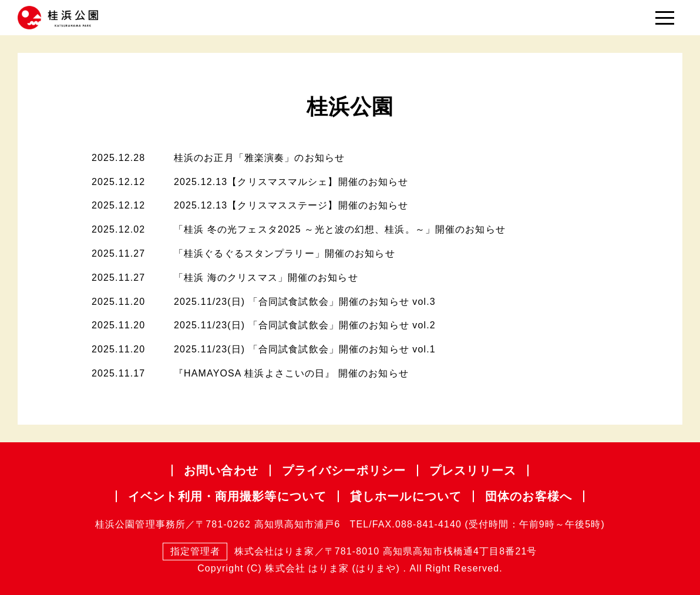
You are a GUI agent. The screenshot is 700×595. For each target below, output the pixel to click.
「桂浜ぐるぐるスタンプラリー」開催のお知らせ (285, 253)
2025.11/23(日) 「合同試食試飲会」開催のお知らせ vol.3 (305, 302)
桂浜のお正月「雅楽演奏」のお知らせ (259, 158)
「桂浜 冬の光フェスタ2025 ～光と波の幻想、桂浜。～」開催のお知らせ (340, 229)
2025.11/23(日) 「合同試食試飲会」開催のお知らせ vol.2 (305, 325)
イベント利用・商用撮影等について (227, 496)
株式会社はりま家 (238, 552)
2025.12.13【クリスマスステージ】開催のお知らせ (291, 205)
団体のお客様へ (529, 496)
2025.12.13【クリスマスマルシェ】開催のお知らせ (291, 182)
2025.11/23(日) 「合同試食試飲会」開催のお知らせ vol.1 (305, 349)
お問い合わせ (221, 470)
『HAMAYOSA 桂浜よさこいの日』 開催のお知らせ (291, 373)
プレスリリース (473, 470)
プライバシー (344, 470)
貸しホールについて (406, 496)
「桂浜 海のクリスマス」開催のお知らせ (266, 278)
